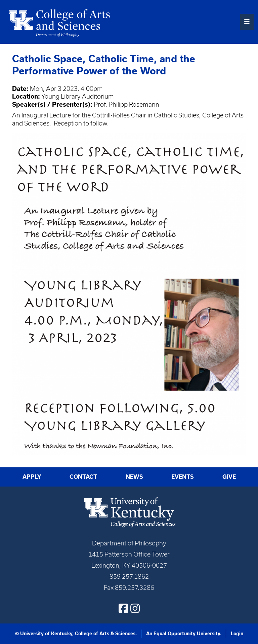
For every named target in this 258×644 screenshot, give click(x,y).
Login (237, 634)
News (134, 477)
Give (229, 477)
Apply (32, 477)
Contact (83, 477)
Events (183, 477)
